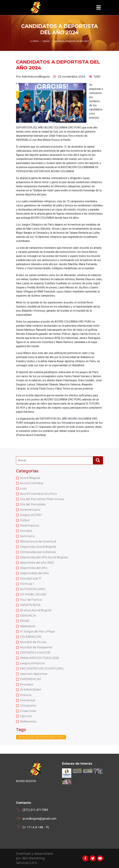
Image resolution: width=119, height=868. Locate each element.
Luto (23, 488)
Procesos (27, 684)
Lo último (35, 41)
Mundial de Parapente (36, 647)
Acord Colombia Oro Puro (39, 494)
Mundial (26, 531)
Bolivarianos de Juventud (38, 541)
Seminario (28, 536)
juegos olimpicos (32, 663)
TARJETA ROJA (30, 605)
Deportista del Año (34, 568)
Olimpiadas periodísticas (38, 552)
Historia (26, 695)
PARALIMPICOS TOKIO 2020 (40, 658)
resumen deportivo (34, 674)
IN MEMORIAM (31, 690)
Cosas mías (28, 711)
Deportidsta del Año (35, 573)
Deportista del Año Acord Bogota (44, 557)
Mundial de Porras (33, 642)
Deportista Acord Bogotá (38, 547)
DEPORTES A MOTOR (35, 653)
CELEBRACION (31, 637)
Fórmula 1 (27, 584)
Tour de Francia (31, 600)
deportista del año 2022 (37, 563)
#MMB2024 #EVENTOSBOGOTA (41, 737)
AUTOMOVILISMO (33, 589)
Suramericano (30, 510)
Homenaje (28, 700)
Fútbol (25, 520)
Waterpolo (28, 626)
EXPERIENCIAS (31, 679)
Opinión (26, 716)
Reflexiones (28, 722)
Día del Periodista (33, 504)
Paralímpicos (29, 526)
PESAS (25, 621)
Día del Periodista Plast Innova (42, 499)
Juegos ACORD (31, 515)
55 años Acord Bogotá (36, 610)
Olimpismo (28, 706)
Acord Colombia (32, 483)
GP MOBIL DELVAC (34, 594)
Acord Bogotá (30, 478)
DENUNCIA (28, 616)
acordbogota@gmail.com (39, 819)
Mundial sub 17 (31, 579)
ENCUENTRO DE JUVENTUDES (42, 669)
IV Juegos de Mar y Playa (37, 631)
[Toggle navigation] (99, 8)
